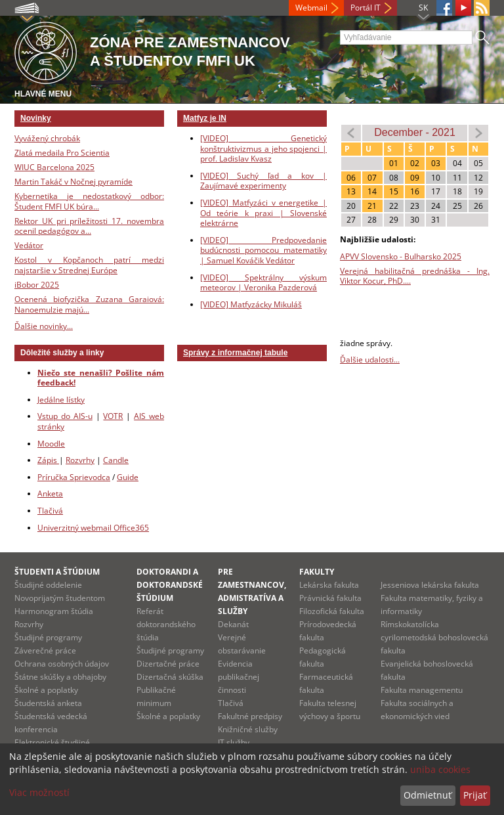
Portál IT (366, 8)
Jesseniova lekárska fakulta (430, 585)
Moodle (51, 444)
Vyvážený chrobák (47, 138)
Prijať (475, 795)
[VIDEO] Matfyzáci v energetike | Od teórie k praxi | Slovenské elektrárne (263, 213)
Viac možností (39, 792)
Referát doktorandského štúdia (166, 624)
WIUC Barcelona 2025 (54, 167)
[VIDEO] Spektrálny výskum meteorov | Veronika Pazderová (263, 283)
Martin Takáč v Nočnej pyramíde (73, 182)
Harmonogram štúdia (54, 611)
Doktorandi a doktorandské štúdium (170, 585)
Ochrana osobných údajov (62, 664)
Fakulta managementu (422, 690)
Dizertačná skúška (170, 677)
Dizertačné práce (168, 664)
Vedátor (29, 245)
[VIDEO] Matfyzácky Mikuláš (251, 304)
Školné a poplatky (46, 690)
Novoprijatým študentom (60, 598)
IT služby (234, 742)
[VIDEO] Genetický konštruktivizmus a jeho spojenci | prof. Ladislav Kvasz (263, 148)
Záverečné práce (45, 650)
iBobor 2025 (37, 285)
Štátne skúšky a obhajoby (60, 677)
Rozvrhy (80, 460)
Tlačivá (50, 511)
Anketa (50, 494)
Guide (128, 477)
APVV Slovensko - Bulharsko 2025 (401, 256)
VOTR (113, 416)
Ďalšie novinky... (44, 326)
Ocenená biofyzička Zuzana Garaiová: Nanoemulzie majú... (89, 304)
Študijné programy (48, 637)
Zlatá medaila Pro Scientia (62, 153)
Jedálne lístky (61, 400)
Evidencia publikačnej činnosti (239, 677)
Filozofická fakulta (332, 611)
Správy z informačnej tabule (235, 353)
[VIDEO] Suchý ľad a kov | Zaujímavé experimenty (263, 181)
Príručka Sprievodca (74, 477)
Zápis (48, 460)
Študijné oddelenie (48, 585)
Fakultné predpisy (250, 716)
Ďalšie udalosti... (370, 360)
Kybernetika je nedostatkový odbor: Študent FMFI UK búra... (89, 201)
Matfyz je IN (205, 118)
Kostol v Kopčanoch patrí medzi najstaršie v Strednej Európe (89, 265)
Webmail (311, 8)
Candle (116, 460)
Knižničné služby (248, 729)
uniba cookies (440, 769)
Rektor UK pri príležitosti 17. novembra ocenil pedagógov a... (89, 226)
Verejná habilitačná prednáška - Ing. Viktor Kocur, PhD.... (415, 276)
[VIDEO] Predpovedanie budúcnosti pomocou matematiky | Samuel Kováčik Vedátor (263, 250)
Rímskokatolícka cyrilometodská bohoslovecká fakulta (434, 637)
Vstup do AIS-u (65, 416)
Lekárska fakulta (329, 585)
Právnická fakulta (330, 598)
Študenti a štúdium (57, 572)
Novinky (36, 118)
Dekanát (233, 624)
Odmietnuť (428, 795)
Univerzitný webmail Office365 (93, 528)
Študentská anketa (48, 703)
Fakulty (317, 572)
